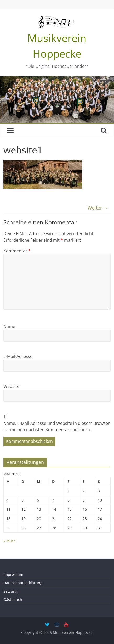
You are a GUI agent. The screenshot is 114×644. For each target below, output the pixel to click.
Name (9, 326)
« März (9, 541)
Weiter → (98, 208)
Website (11, 386)
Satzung (10, 591)
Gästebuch (13, 600)
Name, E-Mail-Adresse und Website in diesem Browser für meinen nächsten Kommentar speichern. (57, 426)
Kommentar (17, 251)
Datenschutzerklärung (23, 583)
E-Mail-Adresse (18, 356)
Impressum (13, 574)
